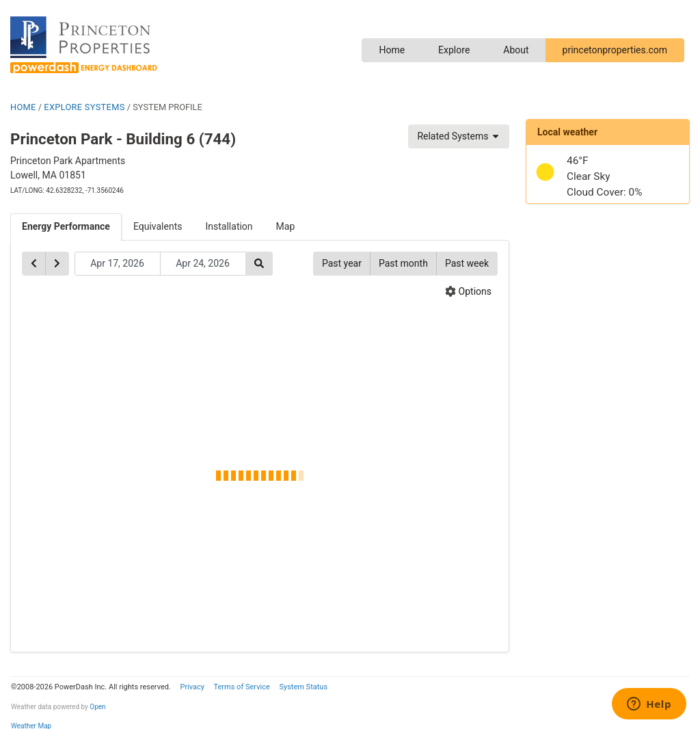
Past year (342, 263)
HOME (23, 107)
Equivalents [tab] (158, 226)
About (516, 50)
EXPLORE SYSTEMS (84, 107)
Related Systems (459, 136)
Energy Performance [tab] (66, 226)
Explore (454, 50)
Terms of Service (241, 687)
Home (392, 50)
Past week (467, 263)
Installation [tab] (229, 226)
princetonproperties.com (615, 50)
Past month (403, 263)
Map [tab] (286, 226)
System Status (303, 687)
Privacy (192, 687)
